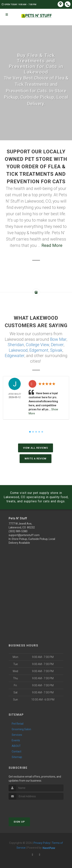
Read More (52, 245)
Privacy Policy (42, 843)
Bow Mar (58, 339)
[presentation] (29, 807)
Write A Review (36, 459)
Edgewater (15, 356)
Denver (57, 345)
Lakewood (18, 350)
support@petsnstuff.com (24, 535)
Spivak (56, 350)
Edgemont (39, 350)
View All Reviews (36, 448)
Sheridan (16, 345)
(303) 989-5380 (18, 531)
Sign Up (19, 822)
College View (37, 345)
